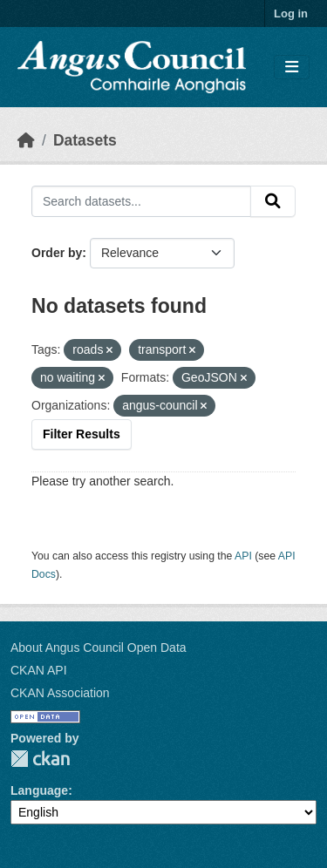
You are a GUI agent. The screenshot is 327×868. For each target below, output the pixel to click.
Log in (291, 14)
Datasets (85, 140)
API (243, 556)
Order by (57, 253)
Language (39, 790)
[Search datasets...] (141, 201)
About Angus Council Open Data (99, 648)
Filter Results (82, 434)
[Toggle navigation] (292, 68)
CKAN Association (60, 693)
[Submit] (273, 201)
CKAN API (39, 670)
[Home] (26, 140)
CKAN (40, 759)
